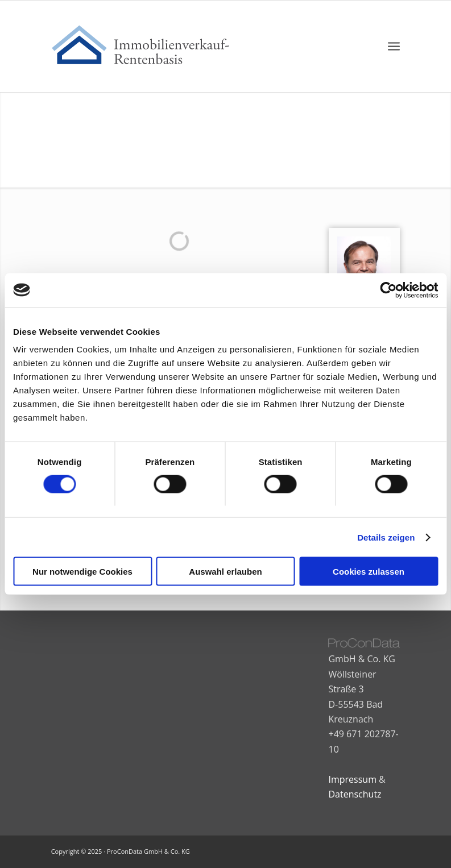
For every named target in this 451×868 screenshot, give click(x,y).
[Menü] (394, 46)
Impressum (352, 779)
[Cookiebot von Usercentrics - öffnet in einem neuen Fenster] (388, 290)
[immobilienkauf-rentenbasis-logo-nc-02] (147, 46)
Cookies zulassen (369, 572)
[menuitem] (394, 46)
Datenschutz (355, 794)
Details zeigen (386, 537)
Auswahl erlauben (225, 572)
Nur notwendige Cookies (82, 572)
